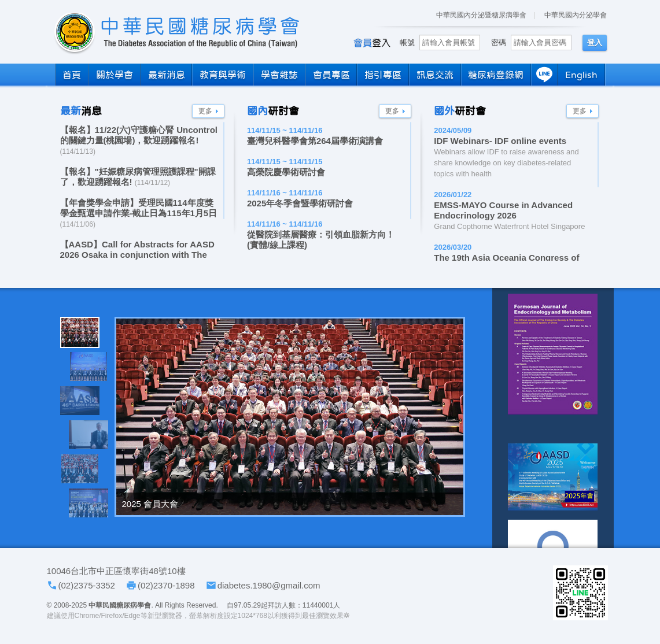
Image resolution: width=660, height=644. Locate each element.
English (581, 75)
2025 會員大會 (150, 504)
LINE (544, 75)
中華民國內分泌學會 (576, 15)
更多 (205, 111)
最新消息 (167, 75)
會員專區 (331, 75)
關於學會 (115, 75)
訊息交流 (435, 75)
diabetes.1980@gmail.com (269, 585)
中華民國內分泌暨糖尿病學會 (481, 15)
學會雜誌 (279, 75)
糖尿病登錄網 (496, 75)
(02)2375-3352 (87, 585)
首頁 (72, 75)
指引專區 (383, 75)
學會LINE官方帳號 (580, 593)
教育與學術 (223, 75)
